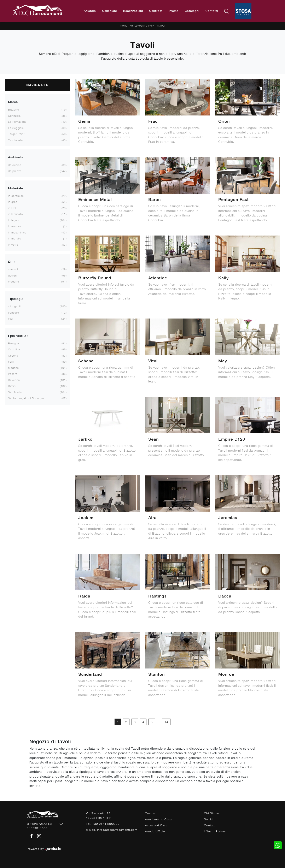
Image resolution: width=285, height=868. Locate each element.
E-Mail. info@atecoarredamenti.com (112, 830)
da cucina (15, 165)
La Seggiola (16, 128)
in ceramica (16, 196)
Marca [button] (13, 102)
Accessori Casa (156, 825)
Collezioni (109, 11)
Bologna (14, 343)
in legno (13, 220)
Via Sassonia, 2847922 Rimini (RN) (99, 815)
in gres (13, 202)
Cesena (13, 356)
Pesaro (13, 374)
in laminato (15, 214)
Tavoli (161, 26)
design (12, 275)
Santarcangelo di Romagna (26, 398)
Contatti (212, 11)
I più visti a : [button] (18, 336)
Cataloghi (192, 11)
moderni (13, 281)
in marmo (14, 226)
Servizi (209, 819)
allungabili (15, 306)
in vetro (13, 245)
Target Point (16, 134)
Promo (174, 11)
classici (13, 269)
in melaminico (17, 232)
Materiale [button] (16, 188)
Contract (156, 11)
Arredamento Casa (142, 26)
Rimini (12, 386)
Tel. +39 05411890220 (103, 824)
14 (166, 722)
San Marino (16, 392)
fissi (11, 319)
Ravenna (14, 380)
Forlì (11, 362)
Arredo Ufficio (155, 831)
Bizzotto (14, 109)
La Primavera (17, 122)
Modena (13, 368)
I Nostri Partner (215, 831)
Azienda (90, 11)
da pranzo (15, 171)
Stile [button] (12, 262)
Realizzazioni (133, 11)
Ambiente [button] (16, 157)
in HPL (13, 208)
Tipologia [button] (16, 299)
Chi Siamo (212, 813)
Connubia (14, 116)
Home (124, 26)
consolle (14, 313)
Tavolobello (16, 140)
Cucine (150, 813)
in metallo (15, 238)
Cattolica (14, 349)
